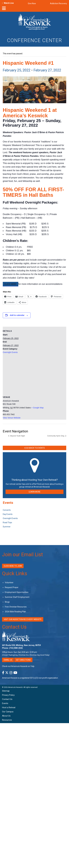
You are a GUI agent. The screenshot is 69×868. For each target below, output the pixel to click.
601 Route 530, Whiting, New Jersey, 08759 (21, 645)
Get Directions (23, 660)
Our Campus (8, 712)
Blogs (7, 602)
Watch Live (9, 3)
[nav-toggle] (4, 9)
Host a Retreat (9, 707)
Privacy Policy (8, 695)
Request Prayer (12, 587)
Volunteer (9, 583)
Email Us (8, 660)
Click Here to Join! (13, 566)
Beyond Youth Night (17, 436)
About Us (6, 716)
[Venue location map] (34, 375)
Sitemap (6, 691)
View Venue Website (12, 418)
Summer (7, 527)
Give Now (32, 3)
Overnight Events (10, 352)
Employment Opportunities (17, 592)
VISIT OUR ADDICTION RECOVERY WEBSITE (23, 619)
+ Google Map (37, 408)
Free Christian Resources (16, 607)
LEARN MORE (35, 492)
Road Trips (7, 522)
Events (5, 703)
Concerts (7, 510)
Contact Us (14, 627)
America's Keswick (10, 678)
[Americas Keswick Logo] (35, 22)
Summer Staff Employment (17, 597)
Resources (7, 720)
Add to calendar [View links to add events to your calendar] (17, 315)
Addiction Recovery (58, 3)
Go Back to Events (35, 448)
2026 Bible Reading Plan (15, 612)
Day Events (8, 514)
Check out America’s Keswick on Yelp (18, 666)
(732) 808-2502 (16, 648)
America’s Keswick (15, 687)
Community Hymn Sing (56, 436)
